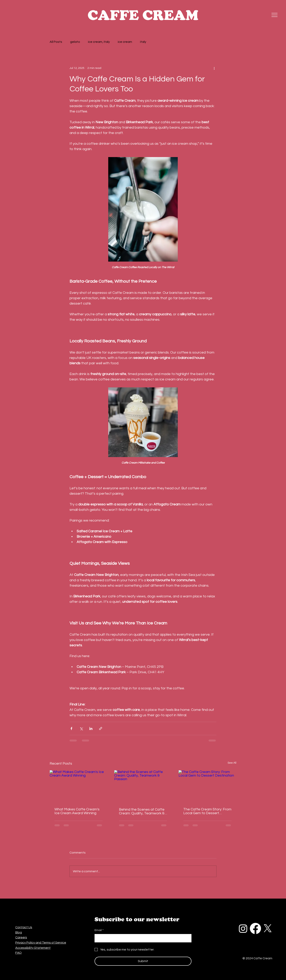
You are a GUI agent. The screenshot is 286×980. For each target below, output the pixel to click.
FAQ (18, 953)
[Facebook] (255, 928)
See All (232, 763)
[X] (268, 928)
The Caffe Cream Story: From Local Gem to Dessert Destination (207, 811)
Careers (21, 937)
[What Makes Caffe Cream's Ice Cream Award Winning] (79, 786)
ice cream (125, 42)
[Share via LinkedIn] (91, 728)
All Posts (56, 42)
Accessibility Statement (33, 948)
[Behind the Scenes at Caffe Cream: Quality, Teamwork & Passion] (143, 787)
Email (99, 930)
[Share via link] (101, 728)
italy (143, 42)
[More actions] (214, 68)
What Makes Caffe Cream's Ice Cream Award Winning (77, 811)
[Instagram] (243, 928)
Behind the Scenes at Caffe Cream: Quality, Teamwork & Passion (142, 811)
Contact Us (24, 927)
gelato (75, 42)
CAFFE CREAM (143, 15)
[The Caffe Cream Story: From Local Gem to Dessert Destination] (207, 786)
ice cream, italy (99, 42)
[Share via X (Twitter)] (81, 728)
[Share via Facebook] (71, 728)
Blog (19, 932)
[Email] (142, 938)
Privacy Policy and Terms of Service (41, 943)
